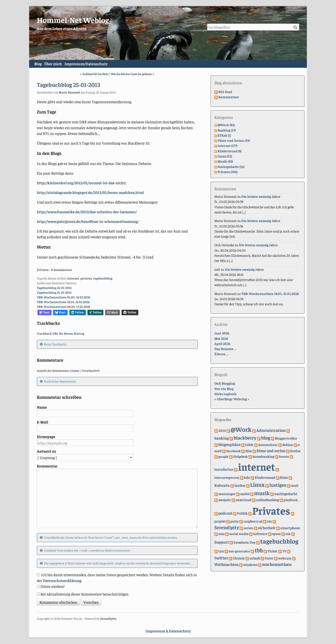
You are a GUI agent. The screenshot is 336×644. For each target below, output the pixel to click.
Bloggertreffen (286, 438)
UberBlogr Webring (232, 399)
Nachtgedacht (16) (231, 167)
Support (222, 542)
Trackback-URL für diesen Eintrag (61, 334)
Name (42, 407)
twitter (221, 558)
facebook (233, 451)
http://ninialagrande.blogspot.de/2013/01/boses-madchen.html (90, 192)
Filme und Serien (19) (234, 141)
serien (248, 528)
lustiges (278, 485)
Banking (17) (227, 130)
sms (221, 534)
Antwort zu (46, 451)
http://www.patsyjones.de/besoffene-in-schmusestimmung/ (88, 221)
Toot (44, 312)
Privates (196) (228, 172)
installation (224, 469)
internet (73, 278)
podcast (225, 513)
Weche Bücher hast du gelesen (131, 74)
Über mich (61, 64)
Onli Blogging (225, 383)
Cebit (249, 445)
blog (266, 438)
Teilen (78, 312)
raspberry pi (253, 521)
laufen (240, 485)
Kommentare (229, 97)
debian (288, 445)
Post (60, 312)
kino (284, 477)
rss (269, 521)
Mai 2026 (221, 338)
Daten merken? (53, 586)
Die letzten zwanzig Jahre (261, 197)
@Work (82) (226, 125)
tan (221, 551)
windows (250, 565)
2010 (222, 430)
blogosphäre (229, 444)
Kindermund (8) (229, 151)
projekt (220, 521)
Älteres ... (221, 354)
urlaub (255, 558)
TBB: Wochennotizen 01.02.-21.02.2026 (64, 297)
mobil (245, 494)
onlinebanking (268, 500)
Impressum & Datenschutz (168, 631)
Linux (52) (225, 156)
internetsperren (227, 478)
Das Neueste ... (225, 349)
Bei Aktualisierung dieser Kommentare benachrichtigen (84, 594)
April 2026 (222, 344)
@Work (241, 429)
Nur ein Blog (224, 389)
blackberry (245, 438)
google (223, 456)
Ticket (273, 551)
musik (262, 493)
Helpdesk (240, 456)
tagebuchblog (103, 278)
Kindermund (265, 478)
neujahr (225, 500)
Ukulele (239, 558)
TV (284, 551)
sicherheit (267, 528)
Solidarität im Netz (96, 74)
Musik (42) (225, 161)
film (249, 451)
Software (260, 534)
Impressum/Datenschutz (99, 64)
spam (276, 534)
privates (86, 278)
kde (247, 478)
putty (235, 521)
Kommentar (47, 466)
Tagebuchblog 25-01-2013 (68, 85)
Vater (269, 558)
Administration (271, 430)
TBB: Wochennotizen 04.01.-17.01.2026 (64, 307)
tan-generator (239, 551)
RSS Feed (225, 92)
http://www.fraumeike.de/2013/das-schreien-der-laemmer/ (87, 212)
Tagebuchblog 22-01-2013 (54, 288)
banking (222, 438)
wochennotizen (277, 564)
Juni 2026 (222, 333)
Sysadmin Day (244, 542)
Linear (75, 370)
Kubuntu (222, 485)
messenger (227, 494)
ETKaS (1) (224, 135)
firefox (295, 451)
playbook (291, 500)
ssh (288, 534)
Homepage (46, 437)
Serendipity (227, 528)
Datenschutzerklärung (62, 580)
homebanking (263, 456)
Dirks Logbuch (225, 394)
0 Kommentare (61, 270)
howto (284, 456)
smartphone (290, 528)
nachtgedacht (286, 494)
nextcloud (244, 500)
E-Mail (43, 422)
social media (239, 534)
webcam (285, 558)
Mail (112, 312)
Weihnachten (226, 564)
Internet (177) (227, 146)
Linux (257, 484)
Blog (41, 64)
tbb (259, 550)
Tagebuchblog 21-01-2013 (54, 293)
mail (295, 485)
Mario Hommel (69, 92)
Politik (242, 513)
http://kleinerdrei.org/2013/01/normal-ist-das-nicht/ (82, 183)
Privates (43, 270)
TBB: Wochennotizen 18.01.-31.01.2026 (63, 302)
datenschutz (268, 445)
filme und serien (271, 451)
